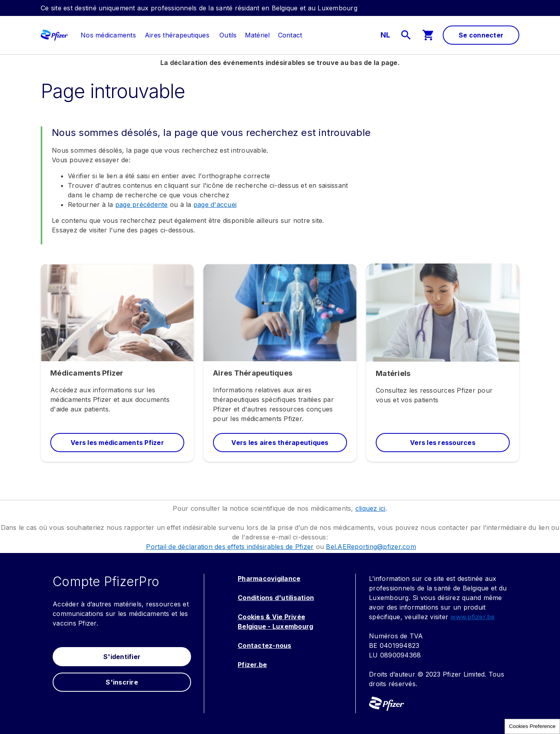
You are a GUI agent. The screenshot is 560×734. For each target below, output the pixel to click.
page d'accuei (215, 205)
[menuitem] (104, 35)
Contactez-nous (265, 645)
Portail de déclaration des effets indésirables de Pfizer (230, 547)
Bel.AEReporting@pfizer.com (371, 547)
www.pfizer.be (472, 617)
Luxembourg (293, 626)
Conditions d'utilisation (276, 598)
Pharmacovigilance (269, 579)
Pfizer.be (252, 665)
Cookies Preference (532, 726)
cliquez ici (371, 508)
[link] (108, 35)
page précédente (142, 205)
